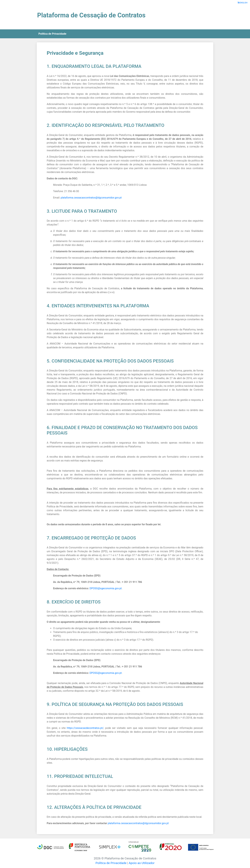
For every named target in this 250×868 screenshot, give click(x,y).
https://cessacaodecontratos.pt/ (85, 728)
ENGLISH (243, 3)
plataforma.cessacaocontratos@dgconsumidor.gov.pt (91, 198)
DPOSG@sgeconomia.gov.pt (106, 588)
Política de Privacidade (111, 863)
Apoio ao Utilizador (142, 863)
